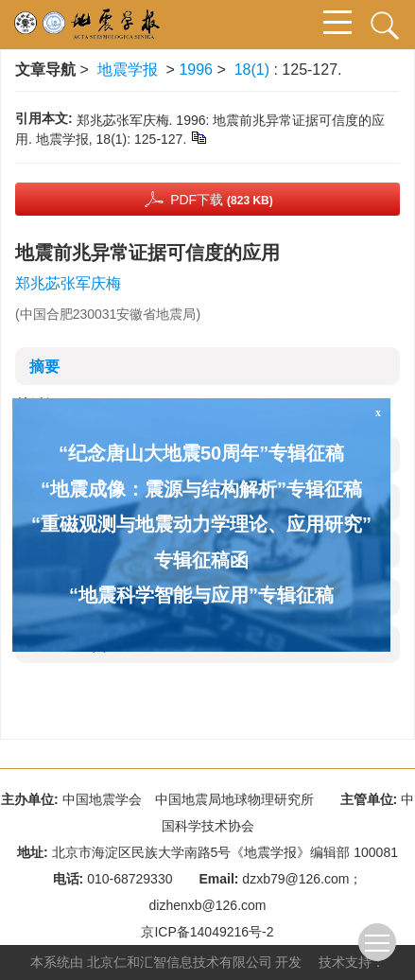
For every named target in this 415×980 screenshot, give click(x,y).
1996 (196, 70)
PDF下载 (222, 200)
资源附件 (69, 645)
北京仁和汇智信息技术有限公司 (180, 962)
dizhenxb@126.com (208, 905)
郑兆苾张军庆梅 (68, 283)
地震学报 (128, 70)
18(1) (254, 70)
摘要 (44, 367)
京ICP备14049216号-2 (207, 932)
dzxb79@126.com (295, 879)
